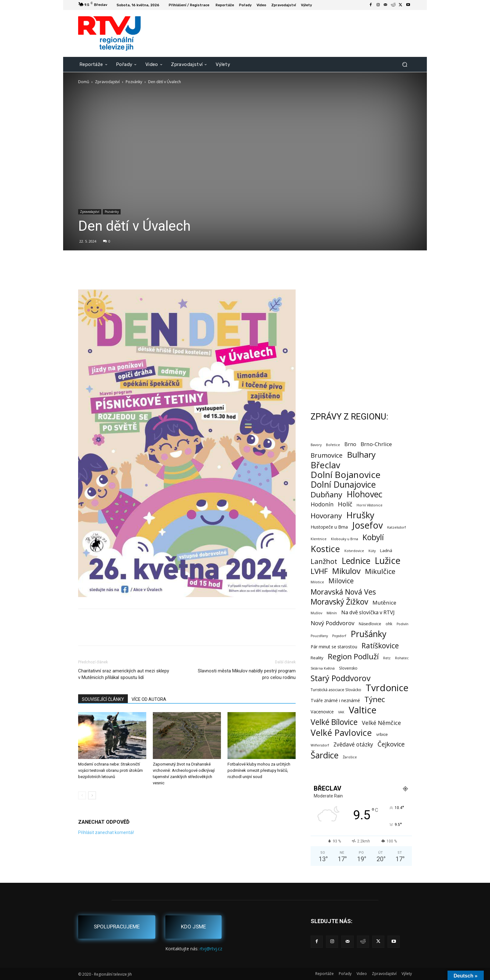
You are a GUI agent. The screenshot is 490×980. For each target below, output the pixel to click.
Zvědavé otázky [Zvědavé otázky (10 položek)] (353, 744)
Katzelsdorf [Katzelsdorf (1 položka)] (397, 527)
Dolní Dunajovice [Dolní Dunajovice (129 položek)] (343, 484)
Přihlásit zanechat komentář (106, 832)
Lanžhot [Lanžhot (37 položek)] (324, 561)
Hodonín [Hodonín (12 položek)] (322, 504)
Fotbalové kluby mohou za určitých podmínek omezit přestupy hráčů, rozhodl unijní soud (259, 770)
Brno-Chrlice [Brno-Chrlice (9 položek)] (376, 444)
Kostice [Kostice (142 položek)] (325, 549)
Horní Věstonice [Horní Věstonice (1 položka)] (370, 505)
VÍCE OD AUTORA (149, 699)
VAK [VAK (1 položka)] (341, 712)
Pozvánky (134, 82)
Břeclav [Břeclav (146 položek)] (325, 465)
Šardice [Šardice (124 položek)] (325, 755)
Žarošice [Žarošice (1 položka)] (350, 757)
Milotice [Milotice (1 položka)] (317, 582)
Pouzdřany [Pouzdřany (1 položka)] (319, 636)
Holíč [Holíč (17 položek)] (345, 504)
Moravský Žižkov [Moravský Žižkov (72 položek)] (339, 602)
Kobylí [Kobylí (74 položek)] (373, 537)
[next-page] (92, 795)
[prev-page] (82, 795)
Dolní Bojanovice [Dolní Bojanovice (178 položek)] (345, 475)
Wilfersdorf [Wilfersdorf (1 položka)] (320, 745)
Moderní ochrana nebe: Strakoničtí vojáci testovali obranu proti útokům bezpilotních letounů (110, 770)
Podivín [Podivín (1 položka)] (402, 624)
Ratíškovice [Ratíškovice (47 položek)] (380, 646)
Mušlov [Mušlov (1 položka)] (316, 613)
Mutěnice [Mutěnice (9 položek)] (384, 603)
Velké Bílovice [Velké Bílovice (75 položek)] (334, 722)
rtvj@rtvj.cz (211, 949)
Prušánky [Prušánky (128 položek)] (368, 634)
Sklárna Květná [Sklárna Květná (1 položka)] (323, 668)
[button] (405, 64)
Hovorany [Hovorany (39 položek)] (326, 516)
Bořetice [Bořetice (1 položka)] (333, 445)
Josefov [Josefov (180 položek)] (367, 525)
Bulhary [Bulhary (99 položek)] (361, 455)
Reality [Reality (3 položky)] (317, 658)
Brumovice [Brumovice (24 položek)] (327, 455)
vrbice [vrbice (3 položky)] (382, 734)
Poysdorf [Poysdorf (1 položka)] (339, 636)
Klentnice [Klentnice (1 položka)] (319, 539)
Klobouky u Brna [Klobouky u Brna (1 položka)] (345, 539)
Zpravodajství (107, 82)
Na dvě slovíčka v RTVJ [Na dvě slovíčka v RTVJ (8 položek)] (368, 612)
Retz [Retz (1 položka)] (387, 658)
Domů (84, 82)
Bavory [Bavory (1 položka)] (316, 445)
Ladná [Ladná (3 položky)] (386, 550)
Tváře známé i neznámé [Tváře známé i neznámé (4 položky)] (335, 700)
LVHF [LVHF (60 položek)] (319, 571)
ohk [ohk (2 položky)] (389, 624)
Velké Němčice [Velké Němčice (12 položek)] (381, 723)
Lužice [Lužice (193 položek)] (388, 561)
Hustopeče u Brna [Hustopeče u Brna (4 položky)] (329, 527)
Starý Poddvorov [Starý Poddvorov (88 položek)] (341, 678)
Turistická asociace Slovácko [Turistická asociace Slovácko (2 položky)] (336, 690)
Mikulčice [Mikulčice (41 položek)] (380, 571)
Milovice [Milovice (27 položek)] (341, 581)
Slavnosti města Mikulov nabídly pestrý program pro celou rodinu (247, 674)
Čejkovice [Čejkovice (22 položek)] (391, 744)
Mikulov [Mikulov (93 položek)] (346, 571)
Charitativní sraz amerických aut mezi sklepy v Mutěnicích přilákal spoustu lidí (124, 674)
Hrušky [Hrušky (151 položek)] (360, 515)
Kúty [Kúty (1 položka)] (372, 551)
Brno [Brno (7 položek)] (350, 444)
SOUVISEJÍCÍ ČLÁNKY (103, 699)
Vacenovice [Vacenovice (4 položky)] (322, 712)
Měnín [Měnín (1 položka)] (332, 613)
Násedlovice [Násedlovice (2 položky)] (370, 624)
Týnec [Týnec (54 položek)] (375, 699)
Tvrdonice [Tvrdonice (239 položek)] (387, 688)
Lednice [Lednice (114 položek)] (356, 561)
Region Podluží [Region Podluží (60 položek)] (353, 656)
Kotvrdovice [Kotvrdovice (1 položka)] (354, 551)
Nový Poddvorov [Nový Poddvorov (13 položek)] (332, 623)
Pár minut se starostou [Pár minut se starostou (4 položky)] (334, 647)
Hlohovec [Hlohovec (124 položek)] (365, 494)
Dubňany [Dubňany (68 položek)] (326, 494)
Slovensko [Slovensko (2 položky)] (348, 668)
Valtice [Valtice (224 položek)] (363, 710)
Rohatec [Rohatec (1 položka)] (402, 658)
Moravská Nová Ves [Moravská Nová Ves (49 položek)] (343, 592)
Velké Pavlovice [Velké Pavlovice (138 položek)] (341, 733)
